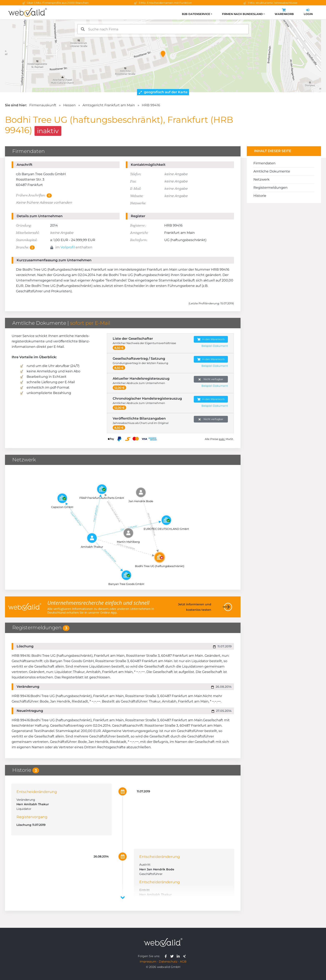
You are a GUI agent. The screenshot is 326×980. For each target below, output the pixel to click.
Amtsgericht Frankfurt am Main (109, 105)
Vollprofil (68, 247)
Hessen (69, 105)
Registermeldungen (270, 188)
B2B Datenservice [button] (196, 14)
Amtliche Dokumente (272, 171)
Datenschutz (168, 961)
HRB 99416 (151, 105)
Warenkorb (284, 12)
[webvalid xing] (185, 956)
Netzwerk (262, 179)
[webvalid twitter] (173, 956)
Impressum (148, 961)
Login (308, 12)
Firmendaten (264, 163)
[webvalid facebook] (167, 956)
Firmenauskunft (43, 105)
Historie (260, 196)
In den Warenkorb (211, 339)
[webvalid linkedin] (179, 956)
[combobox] (163, 29)
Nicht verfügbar (211, 379)
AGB (183, 961)
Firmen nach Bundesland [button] (242, 14)
